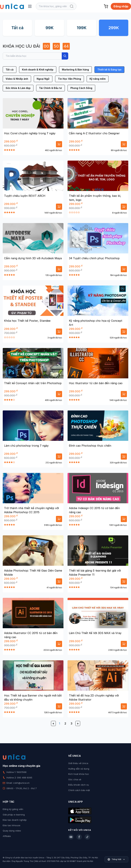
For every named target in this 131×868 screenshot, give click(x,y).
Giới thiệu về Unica (78, 763)
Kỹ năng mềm (98, 79)
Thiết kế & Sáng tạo (109, 70)
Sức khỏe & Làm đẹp (18, 88)
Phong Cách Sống (81, 88)
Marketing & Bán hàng (75, 70)
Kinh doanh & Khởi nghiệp (38, 70)
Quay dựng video (12, 831)
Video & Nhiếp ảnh (17, 79)
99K (50, 28)
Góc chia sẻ (75, 779)
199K (82, 28)
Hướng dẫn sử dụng (79, 769)
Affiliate (7, 836)
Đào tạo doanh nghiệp (15, 820)
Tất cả (17, 28)
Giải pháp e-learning (14, 815)
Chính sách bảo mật (79, 790)
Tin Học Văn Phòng (70, 79)
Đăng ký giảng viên (13, 809)
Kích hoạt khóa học (79, 774)
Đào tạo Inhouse (12, 825)
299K (114, 28)
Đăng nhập (121, 6)
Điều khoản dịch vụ (79, 785)
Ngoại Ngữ (43, 79)
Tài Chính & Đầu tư (50, 88)
